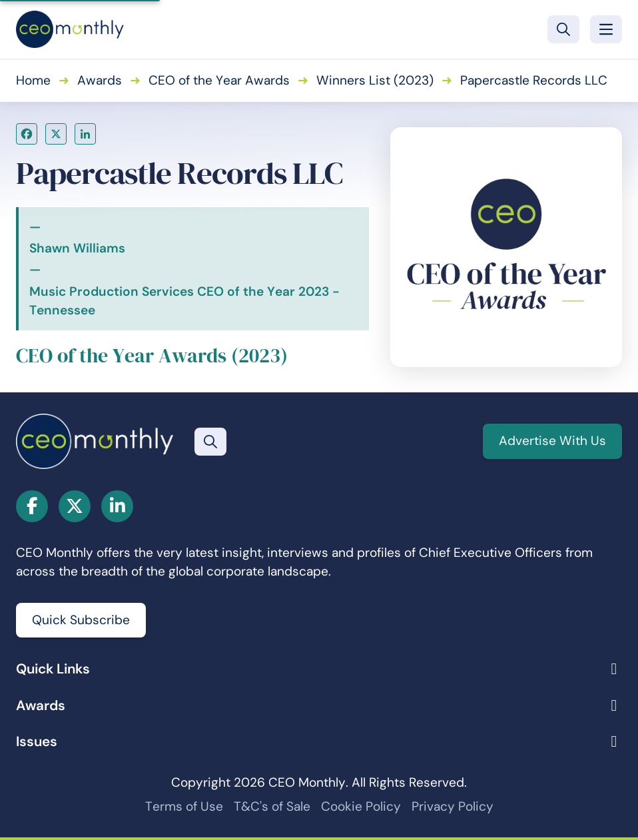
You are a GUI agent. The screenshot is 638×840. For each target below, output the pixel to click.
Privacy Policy (453, 806)
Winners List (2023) (375, 80)
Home (33, 80)
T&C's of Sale (272, 806)
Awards (100, 80)
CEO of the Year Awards (219, 80)
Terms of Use (184, 806)
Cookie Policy (361, 806)
